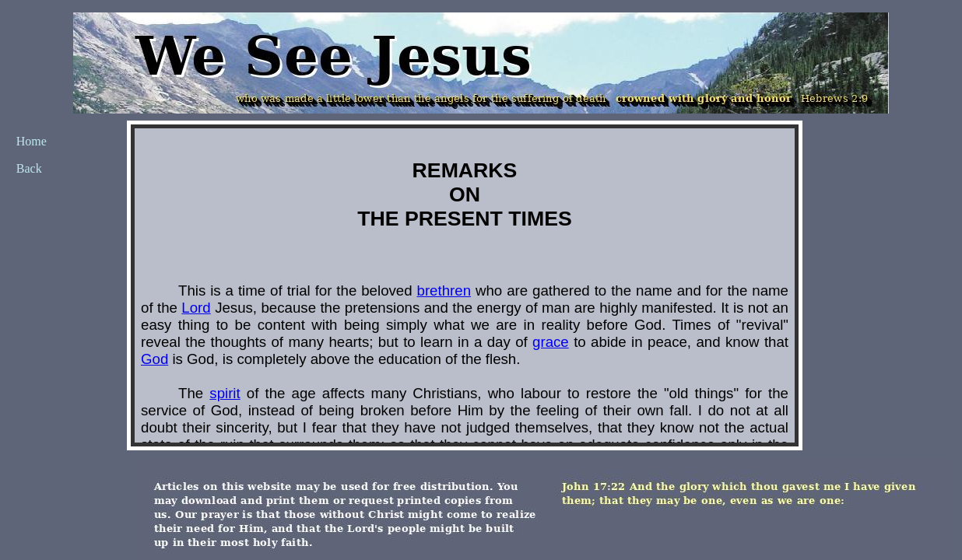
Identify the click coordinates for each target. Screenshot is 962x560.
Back (29, 168)
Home (32, 141)
